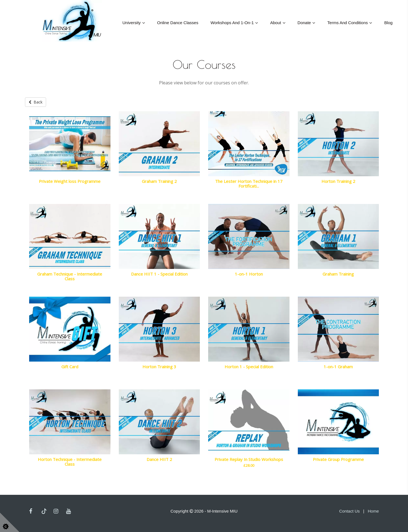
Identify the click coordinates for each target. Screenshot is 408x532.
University (132, 23)
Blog (388, 23)
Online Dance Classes (178, 23)
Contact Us (349, 511)
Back (36, 102)
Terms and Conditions (347, 23)
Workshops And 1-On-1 (232, 23)
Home (373, 511)
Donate (304, 23)
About (275, 23)
